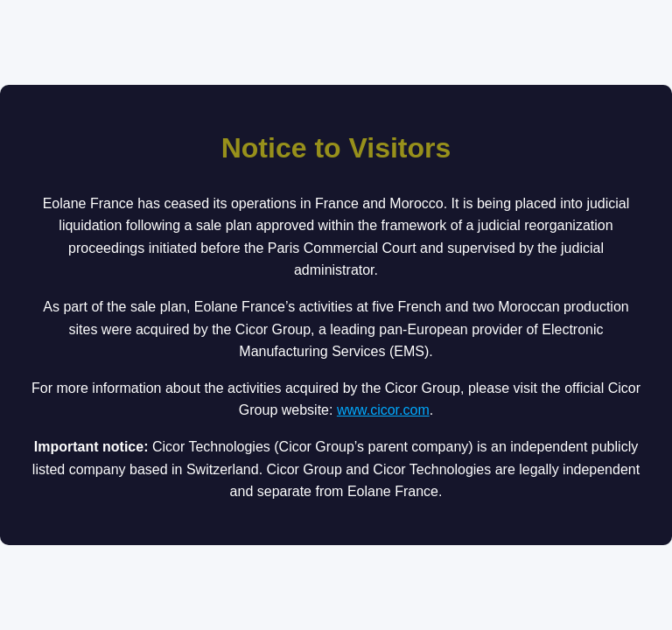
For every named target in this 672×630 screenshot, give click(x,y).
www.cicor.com (383, 410)
